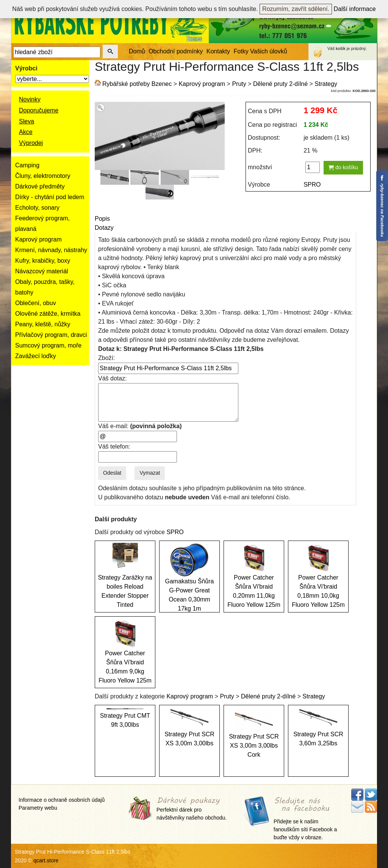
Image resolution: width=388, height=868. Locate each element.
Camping (27, 165)
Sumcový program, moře (48, 345)
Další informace (355, 9)
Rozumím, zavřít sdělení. (296, 9)
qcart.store (46, 860)
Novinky (30, 99)
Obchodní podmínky (176, 51)
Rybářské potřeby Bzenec (137, 84)
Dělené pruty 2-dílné (280, 84)
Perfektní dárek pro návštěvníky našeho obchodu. (192, 809)
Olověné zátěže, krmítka (48, 314)
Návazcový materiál (42, 271)
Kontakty (218, 51)
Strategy (326, 84)
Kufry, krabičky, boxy (43, 261)
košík (341, 48)
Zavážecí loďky (36, 356)
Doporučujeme (39, 110)
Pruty (239, 84)
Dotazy (104, 228)
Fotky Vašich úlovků (260, 51)
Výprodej (31, 143)
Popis (102, 219)
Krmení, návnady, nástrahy (51, 250)
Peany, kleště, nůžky (43, 324)
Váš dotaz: (113, 378)
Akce (26, 132)
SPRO (312, 185)
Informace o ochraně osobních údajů (62, 800)
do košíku (343, 167)
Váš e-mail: (140, 426)
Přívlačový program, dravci (51, 335)
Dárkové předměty (40, 186)
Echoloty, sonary (37, 208)
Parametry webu (38, 808)
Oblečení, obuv (36, 303)
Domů (137, 51)
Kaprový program (38, 239)
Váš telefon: (114, 446)
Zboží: (106, 358)
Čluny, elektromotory (43, 176)
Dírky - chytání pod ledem (50, 197)
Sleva (27, 121)
